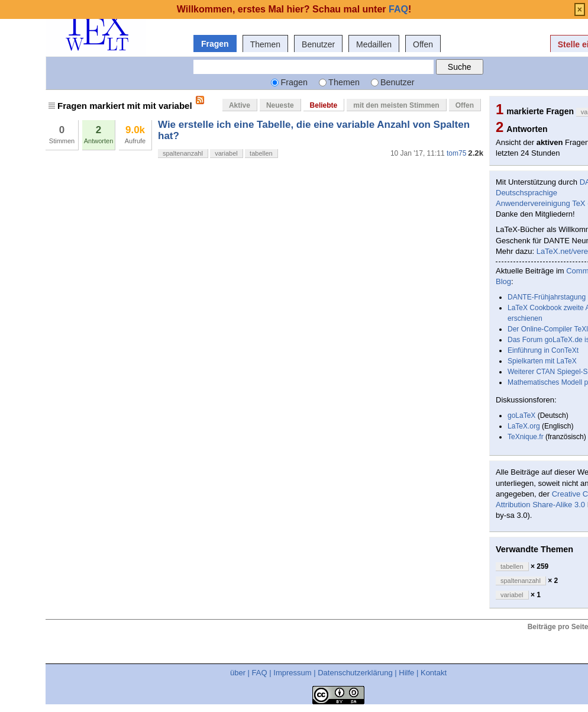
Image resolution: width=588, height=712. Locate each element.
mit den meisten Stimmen (396, 105)
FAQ (260, 673)
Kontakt (434, 673)
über (238, 673)
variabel (226, 153)
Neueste (280, 105)
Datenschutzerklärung (355, 673)
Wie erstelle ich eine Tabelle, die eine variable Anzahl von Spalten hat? (314, 130)
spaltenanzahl (183, 153)
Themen (265, 44)
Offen (423, 44)
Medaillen (374, 44)
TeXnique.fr (526, 437)
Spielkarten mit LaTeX (542, 361)
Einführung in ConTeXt (543, 350)
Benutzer (318, 44)
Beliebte (324, 105)
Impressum (292, 673)
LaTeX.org (524, 426)
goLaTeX (521, 415)
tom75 (456, 153)
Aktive (240, 105)
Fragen (215, 44)
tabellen (261, 153)
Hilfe (406, 673)
